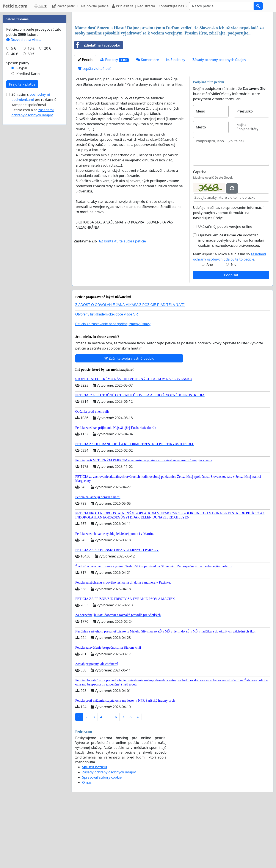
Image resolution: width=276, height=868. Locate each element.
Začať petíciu (65, 6)
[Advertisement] (172, 49)
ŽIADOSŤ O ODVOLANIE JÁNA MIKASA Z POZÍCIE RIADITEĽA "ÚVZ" (130, 365)
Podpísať (231, 335)
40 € (15, 183)
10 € (31, 178)
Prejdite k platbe (22, 214)
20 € (48, 178)
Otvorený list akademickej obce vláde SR (107, 375)
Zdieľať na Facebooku (97, 106)
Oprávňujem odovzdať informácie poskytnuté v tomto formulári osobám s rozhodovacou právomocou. (231, 301)
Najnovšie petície (95, 6)
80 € (31, 183)
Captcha (200, 232)
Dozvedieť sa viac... (24, 169)
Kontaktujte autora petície (123, 301)
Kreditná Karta (28, 203)
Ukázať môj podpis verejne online (225, 287)
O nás (87, 843)
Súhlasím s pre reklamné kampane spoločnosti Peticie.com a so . (34, 234)
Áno (210, 325)
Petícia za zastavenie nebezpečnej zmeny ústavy (113, 384)
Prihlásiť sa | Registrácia (133, 6)
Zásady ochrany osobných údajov (219, 120)
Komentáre (147, 120)
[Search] (221, 6)
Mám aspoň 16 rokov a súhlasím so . (230, 317)
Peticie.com (15, 6)
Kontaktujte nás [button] (172, 6)
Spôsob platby (18, 192)
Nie (234, 325)
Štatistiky (176, 120)
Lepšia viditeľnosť (94, 129)
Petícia (85, 120)
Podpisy (114, 120)
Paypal (22, 197)
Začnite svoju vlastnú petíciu (129, 419)
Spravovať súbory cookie (102, 838)
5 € (14, 178)
